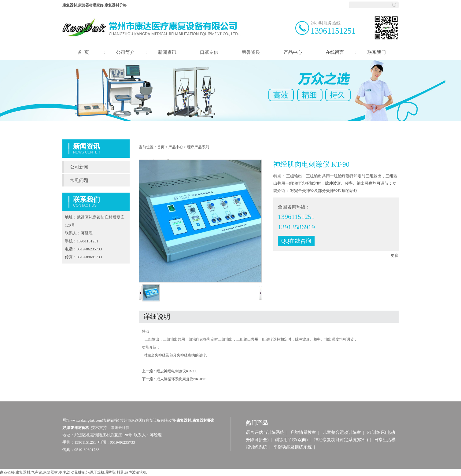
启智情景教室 (303, 432)
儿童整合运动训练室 (342, 432)
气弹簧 (37, 472)
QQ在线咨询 (296, 241)
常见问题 (79, 180)
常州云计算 (120, 428)
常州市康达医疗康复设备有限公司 (148, 420)
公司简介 (125, 52)
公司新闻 (79, 167)
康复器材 (23, 472)
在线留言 (335, 52)
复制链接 (111, 420)
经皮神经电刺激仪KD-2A (177, 371)
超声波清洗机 (136, 472)
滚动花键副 (76, 472)
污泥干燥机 (95, 472)
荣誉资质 (251, 52)
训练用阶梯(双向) (291, 440)
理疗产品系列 (198, 147)
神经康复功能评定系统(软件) (341, 440)
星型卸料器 (115, 472)
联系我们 (377, 52)
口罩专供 (209, 52)
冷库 (62, 472)
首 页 (83, 52)
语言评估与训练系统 (265, 432)
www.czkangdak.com (86, 420)
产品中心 (293, 52)
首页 (161, 147)
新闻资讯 (167, 52)
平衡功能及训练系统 (293, 447)
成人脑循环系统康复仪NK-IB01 (182, 379)
